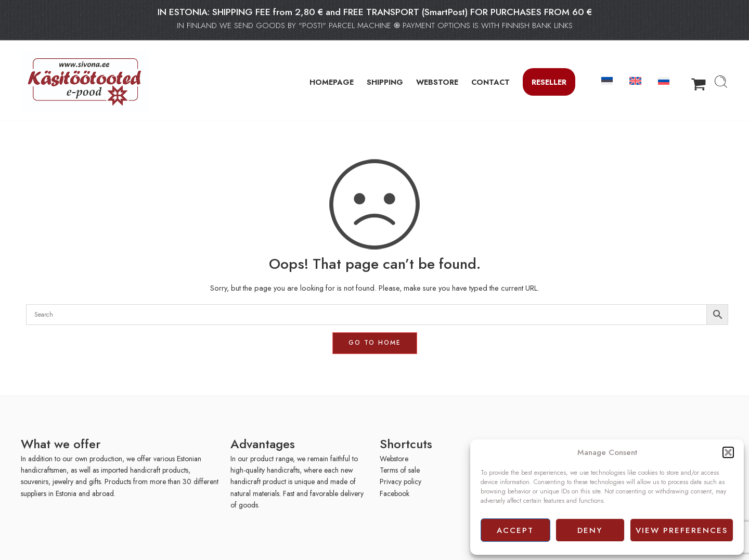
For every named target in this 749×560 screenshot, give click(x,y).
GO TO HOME (375, 343)
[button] (728, 452)
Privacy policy (401, 481)
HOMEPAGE (332, 82)
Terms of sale (400, 470)
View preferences (682, 530)
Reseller (549, 82)
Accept (515, 530)
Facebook (395, 493)
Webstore (394, 459)
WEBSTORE (437, 82)
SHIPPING (385, 82)
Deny (590, 530)
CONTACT (490, 82)
